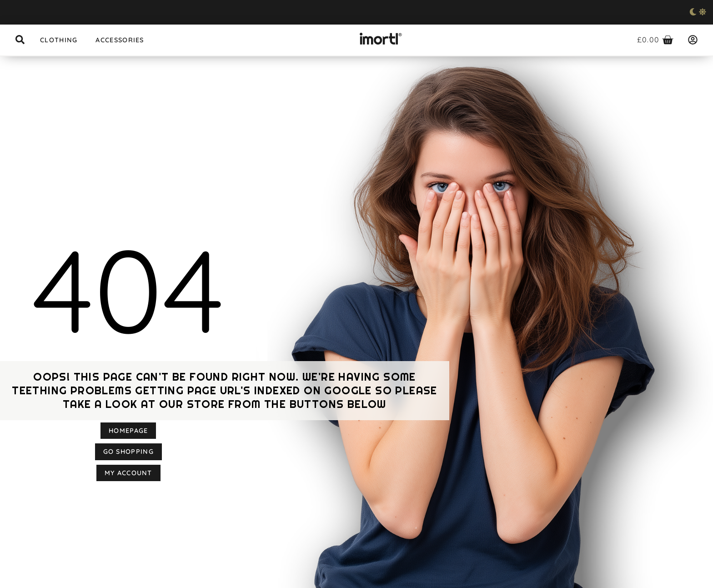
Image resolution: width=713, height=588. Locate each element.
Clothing (59, 40)
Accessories (120, 40)
